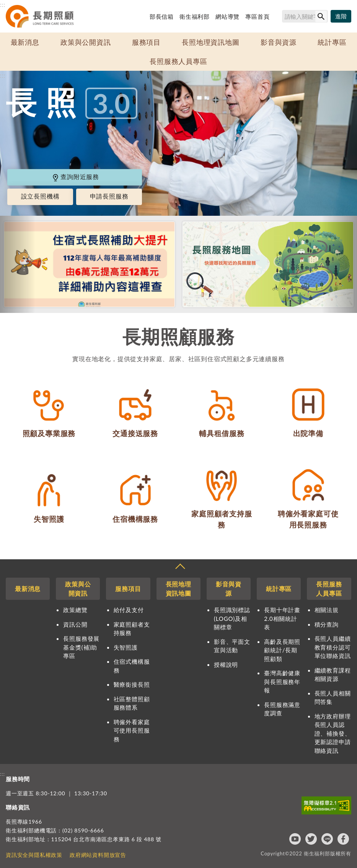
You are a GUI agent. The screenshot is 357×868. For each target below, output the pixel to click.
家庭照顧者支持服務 (132, 629)
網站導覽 (227, 16)
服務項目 (146, 42)
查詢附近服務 (75, 177)
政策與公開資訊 (86, 42)
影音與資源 (279, 42)
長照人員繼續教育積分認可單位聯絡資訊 (333, 647)
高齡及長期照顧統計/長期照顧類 (282, 650)
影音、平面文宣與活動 (232, 646)
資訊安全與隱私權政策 (34, 855)
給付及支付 (129, 610)
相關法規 (327, 610)
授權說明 (226, 664)
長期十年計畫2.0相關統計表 (282, 618)
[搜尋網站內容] (305, 16)
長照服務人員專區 (178, 61)
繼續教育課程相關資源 (333, 675)
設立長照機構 (40, 196)
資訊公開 (75, 624)
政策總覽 (75, 610)
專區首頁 (257, 16)
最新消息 (25, 42)
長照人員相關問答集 (333, 698)
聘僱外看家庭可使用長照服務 (132, 730)
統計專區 (332, 42)
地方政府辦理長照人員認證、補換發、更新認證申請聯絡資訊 (333, 733)
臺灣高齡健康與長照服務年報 (282, 682)
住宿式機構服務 (132, 666)
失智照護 (126, 647)
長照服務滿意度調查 (282, 709)
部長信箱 (162, 16)
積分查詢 (327, 624)
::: (3, 4)
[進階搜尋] (341, 16)
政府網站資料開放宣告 (98, 855)
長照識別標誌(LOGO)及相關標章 (232, 618)
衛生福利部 (195, 16)
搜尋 (279, 18)
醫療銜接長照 (132, 684)
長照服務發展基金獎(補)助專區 (81, 647)
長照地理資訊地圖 (210, 42)
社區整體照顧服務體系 (132, 703)
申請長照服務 (109, 196)
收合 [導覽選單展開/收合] (180, 567)
